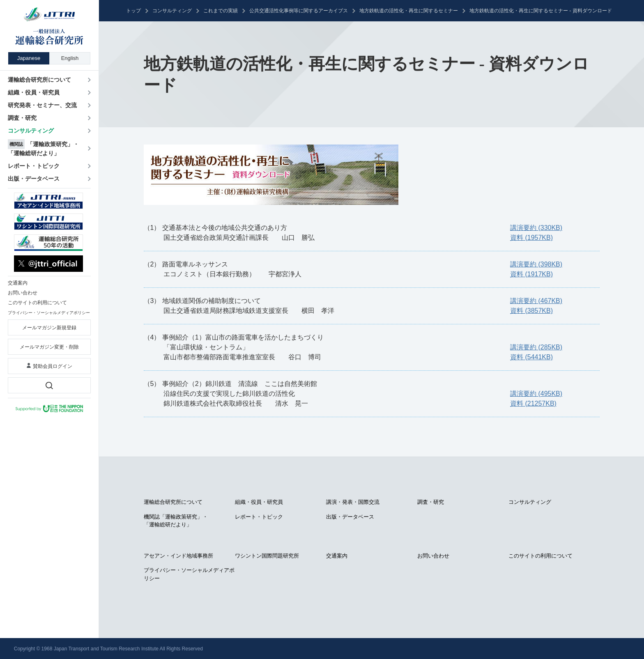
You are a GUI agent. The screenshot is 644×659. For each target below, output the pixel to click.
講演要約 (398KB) (536, 264)
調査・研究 (431, 502)
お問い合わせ (433, 556)
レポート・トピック (259, 517)
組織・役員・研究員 (259, 502)
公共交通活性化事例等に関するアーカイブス (299, 11)
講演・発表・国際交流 (353, 502)
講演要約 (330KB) (536, 228)
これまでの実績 (221, 11)
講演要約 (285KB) (536, 347)
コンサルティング (172, 11)
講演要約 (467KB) (536, 301)
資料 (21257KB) (533, 403)
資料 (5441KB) (531, 357)
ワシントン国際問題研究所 (267, 556)
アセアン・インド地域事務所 (178, 556)
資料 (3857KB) (531, 311)
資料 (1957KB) (531, 238)
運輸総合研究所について (173, 502)
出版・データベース (350, 517)
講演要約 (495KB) (536, 394)
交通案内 (337, 556)
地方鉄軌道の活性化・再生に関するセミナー (409, 11)
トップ (133, 11)
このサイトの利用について (540, 556)
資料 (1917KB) (531, 274)
